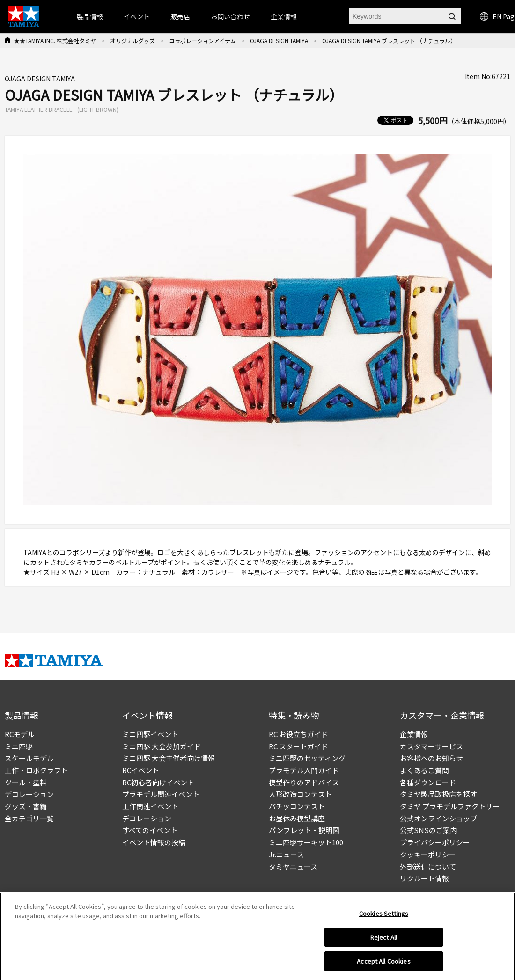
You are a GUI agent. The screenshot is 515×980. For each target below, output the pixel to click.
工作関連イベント (150, 806)
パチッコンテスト (297, 806)
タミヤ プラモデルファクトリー (450, 806)
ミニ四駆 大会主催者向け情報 (169, 758)
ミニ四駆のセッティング (307, 758)
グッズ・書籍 (26, 806)
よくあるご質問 (424, 770)
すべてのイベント (150, 830)
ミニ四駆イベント (150, 734)
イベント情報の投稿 (154, 842)
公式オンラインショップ (438, 818)
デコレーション (29, 794)
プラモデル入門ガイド (304, 770)
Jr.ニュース (286, 854)
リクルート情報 (424, 878)
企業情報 (414, 734)
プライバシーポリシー (435, 842)
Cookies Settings (384, 916)
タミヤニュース (293, 867)
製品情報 (90, 16)
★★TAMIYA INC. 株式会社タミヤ (55, 40)
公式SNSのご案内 (428, 830)
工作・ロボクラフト (36, 770)
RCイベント (141, 770)
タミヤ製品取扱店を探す (438, 794)
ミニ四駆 (19, 746)
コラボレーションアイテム (202, 40)
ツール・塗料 (26, 782)
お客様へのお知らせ (431, 758)
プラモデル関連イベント (161, 794)
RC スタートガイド (298, 746)
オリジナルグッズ (132, 40)
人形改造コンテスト (300, 794)
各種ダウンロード (428, 782)
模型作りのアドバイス (304, 782)
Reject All (384, 940)
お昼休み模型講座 (297, 818)
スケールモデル (29, 758)
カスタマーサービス (431, 746)
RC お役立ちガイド (298, 734)
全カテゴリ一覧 (29, 818)
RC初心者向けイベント (158, 782)
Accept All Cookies (383, 964)
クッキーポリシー (428, 854)
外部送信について (428, 867)
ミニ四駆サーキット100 (306, 842)
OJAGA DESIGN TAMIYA (279, 40)
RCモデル (20, 734)
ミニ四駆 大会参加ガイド (162, 746)
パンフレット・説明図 (304, 830)
